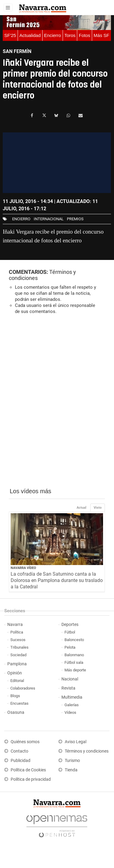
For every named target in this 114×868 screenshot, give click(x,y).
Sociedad (18, 655)
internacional (49, 219)
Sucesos (18, 640)
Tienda (71, 770)
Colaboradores (23, 688)
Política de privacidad (31, 779)
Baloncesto (74, 640)
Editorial (17, 681)
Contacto (19, 751)
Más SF (102, 35)
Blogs (15, 696)
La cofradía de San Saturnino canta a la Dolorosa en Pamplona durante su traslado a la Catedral (57, 580)
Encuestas (19, 703)
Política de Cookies (28, 770)
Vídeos (70, 712)
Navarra (15, 625)
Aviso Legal (76, 742)
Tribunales (19, 647)
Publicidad (21, 761)
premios (75, 219)
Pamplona (17, 664)
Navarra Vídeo (23, 568)
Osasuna (16, 712)
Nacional (70, 679)
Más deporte (75, 670)
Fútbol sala (74, 662)
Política (17, 632)
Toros (70, 35)
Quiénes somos (25, 742)
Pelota (70, 647)
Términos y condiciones (87, 751)
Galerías (72, 705)
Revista (68, 688)
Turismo (72, 761)
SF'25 (10, 35)
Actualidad (30, 35)
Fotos (85, 35)
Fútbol (70, 632)
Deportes (70, 625)
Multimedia (72, 697)
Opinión (15, 673)
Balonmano (74, 655)
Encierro (53, 35)
